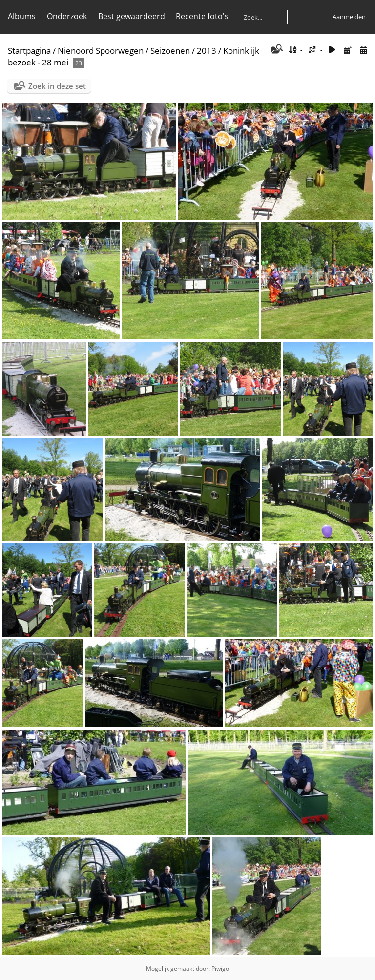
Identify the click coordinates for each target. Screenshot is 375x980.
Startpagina (29, 51)
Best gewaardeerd (132, 16)
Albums (22, 16)
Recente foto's (202, 16)
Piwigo (220, 969)
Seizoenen (170, 51)
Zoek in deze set (57, 86)
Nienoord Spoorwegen (101, 51)
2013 (207, 51)
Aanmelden (349, 17)
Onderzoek (67, 16)
